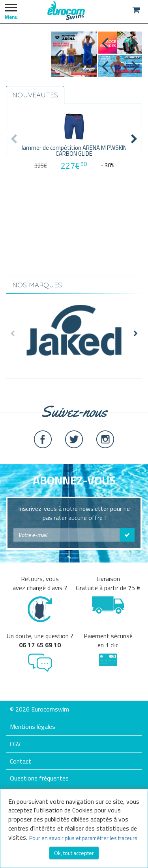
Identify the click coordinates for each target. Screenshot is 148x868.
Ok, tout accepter (74, 853)
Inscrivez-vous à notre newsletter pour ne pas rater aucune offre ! (74, 513)
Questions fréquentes (39, 778)
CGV (15, 744)
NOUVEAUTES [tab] (35, 95)
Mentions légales (33, 726)
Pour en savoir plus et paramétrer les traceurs (83, 838)
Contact (21, 761)
